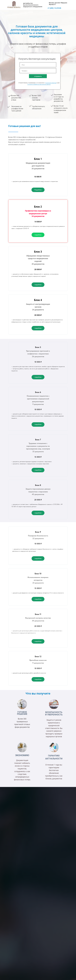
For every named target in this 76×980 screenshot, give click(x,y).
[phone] (38, 71)
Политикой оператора (51, 83)
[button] (38, 190)
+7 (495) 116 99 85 (54, 8)
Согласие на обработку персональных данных (39, 84)
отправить (38, 76)
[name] (38, 65)
